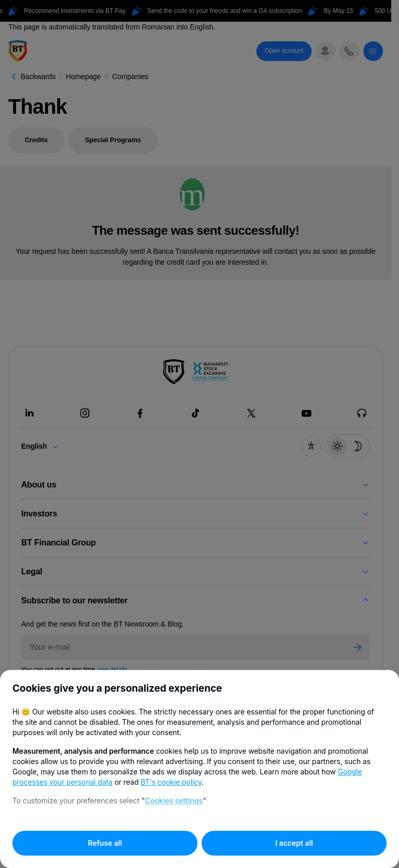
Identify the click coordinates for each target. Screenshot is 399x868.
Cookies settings (174, 801)
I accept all (294, 843)
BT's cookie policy (171, 782)
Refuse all (105, 843)
